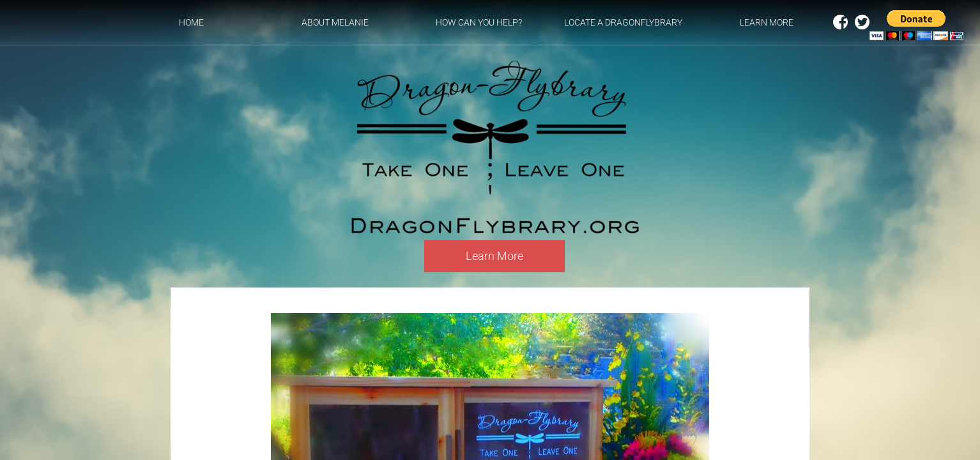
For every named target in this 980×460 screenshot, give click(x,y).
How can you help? (479, 22)
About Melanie (335, 22)
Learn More (767, 22)
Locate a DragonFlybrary (623, 22)
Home (191, 22)
